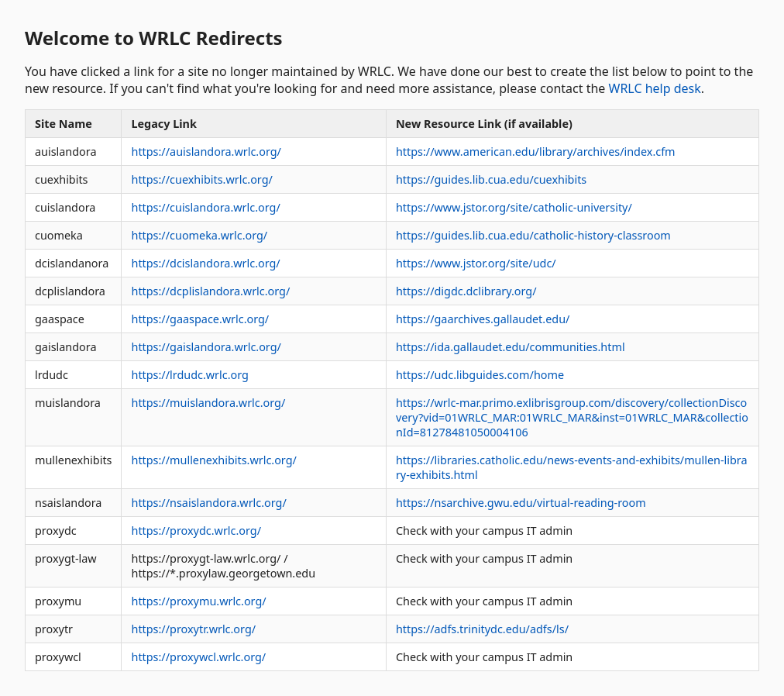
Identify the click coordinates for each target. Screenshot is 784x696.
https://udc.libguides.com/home (480, 375)
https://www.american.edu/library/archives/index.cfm (536, 152)
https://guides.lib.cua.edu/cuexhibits (491, 179)
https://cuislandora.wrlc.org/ (205, 207)
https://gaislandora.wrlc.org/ (206, 347)
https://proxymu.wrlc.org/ (198, 601)
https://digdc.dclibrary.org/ (466, 291)
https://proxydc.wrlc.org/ (196, 531)
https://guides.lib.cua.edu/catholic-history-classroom (533, 235)
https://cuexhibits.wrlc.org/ (201, 179)
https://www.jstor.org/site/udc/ (476, 263)
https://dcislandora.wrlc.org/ (205, 263)
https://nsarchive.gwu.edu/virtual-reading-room (521, 503)
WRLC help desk (655, 88)
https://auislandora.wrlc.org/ (206, 152)
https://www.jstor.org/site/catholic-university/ (514, 207)
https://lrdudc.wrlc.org (189, 375)
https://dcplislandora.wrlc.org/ (210, 291)
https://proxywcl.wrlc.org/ (198, 657)
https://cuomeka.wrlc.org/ (199, 235)
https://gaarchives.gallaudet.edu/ (483, 319)
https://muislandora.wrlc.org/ (208, 403)
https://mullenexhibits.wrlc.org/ (213, 460)
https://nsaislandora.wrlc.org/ (208, 503)
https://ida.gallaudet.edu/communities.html (511, 347)
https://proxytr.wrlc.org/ (193, 629)
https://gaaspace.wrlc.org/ (200, 319)
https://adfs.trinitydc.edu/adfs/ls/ (482, 629)
